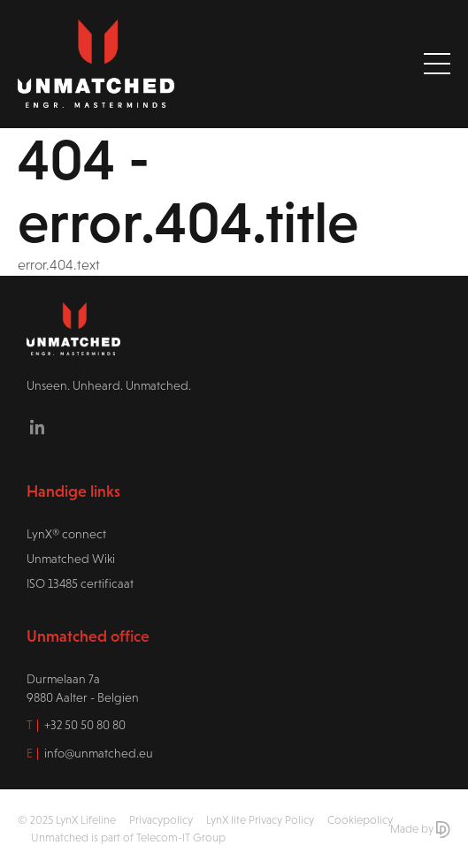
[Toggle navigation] (437, 64)
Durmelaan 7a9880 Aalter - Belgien (83, 688)
